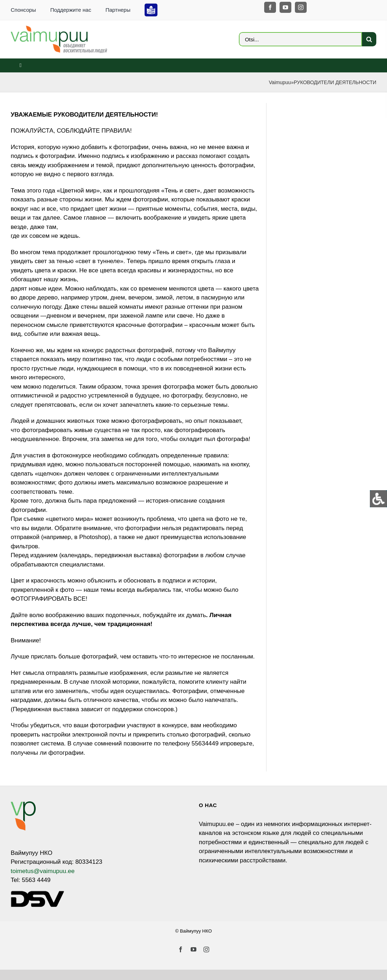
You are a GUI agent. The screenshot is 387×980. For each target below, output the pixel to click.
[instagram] (301, 7)
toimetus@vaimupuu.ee (43, 871)
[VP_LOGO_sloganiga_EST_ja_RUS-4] (59, 29)
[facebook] (270, 7)
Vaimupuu (280, 82)
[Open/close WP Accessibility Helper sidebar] (378, 499)
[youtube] (285, 7)
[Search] (369, 39)
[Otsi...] (300, 39)
